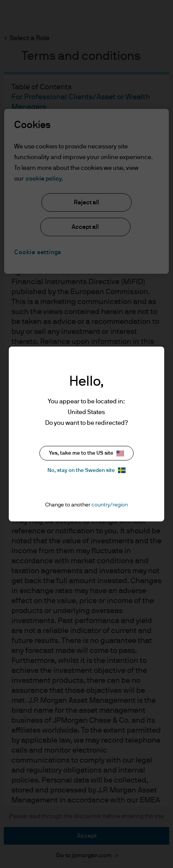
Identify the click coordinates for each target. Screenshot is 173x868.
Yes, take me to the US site (86, 453)
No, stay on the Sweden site (86, 470)
